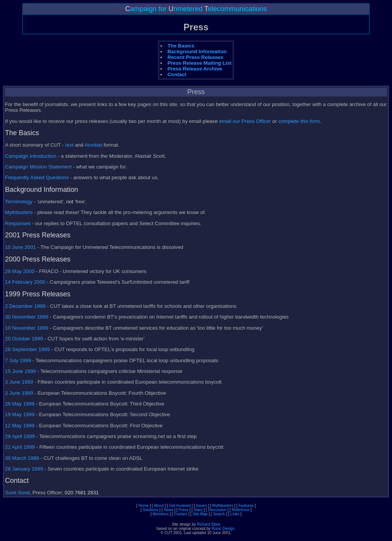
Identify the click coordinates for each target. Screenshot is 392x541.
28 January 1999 (24, 469)
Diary (198, 510)
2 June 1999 (19, 393)
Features (246, 506)
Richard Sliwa (208, 524)
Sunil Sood (17, 493)
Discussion (217, 510)
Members (161, 514)
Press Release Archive (195, 69)
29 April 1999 (20, 436)
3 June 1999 (19, 382)
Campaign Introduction (31, 156)
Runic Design (223, 529)
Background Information (197, 51)
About (159, 506)
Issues (202, 506)
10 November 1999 (27, 328)
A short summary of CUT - (35, 145)
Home (144, 506)
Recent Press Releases (195, 57)
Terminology (19, 202)
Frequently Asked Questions (37, 177)
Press (183, 510)
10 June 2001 (20, 247)
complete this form (299, 121)
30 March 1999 (22, 458)
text (69, 145)
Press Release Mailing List (199, 63)
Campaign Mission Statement (38, 167)
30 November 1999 (27, 317)
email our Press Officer (245, 121)
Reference (240, 510)
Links (235, 514)
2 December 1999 (25, 306)
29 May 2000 (20, 271)
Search (219, 514)
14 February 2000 (25, 282)
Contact (177, 74)
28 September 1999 (27, 349)
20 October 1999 (24, 339)
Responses (18, 223)
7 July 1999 (18, 360)
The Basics (181, 46)
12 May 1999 (20, 426)
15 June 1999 (20, 371)
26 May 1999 (20, 404)
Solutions (150, 510)
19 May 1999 (20, 414)
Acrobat (93, 145)
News (169, 510)
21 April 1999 (20, 447)
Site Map (200, 514)
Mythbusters (19, 212)
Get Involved (180, 506)
